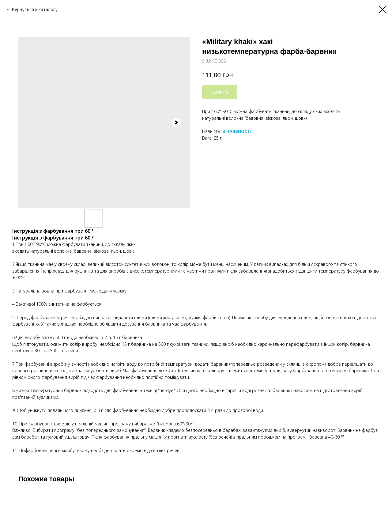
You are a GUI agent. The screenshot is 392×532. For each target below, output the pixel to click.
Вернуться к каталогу (35, 9)
